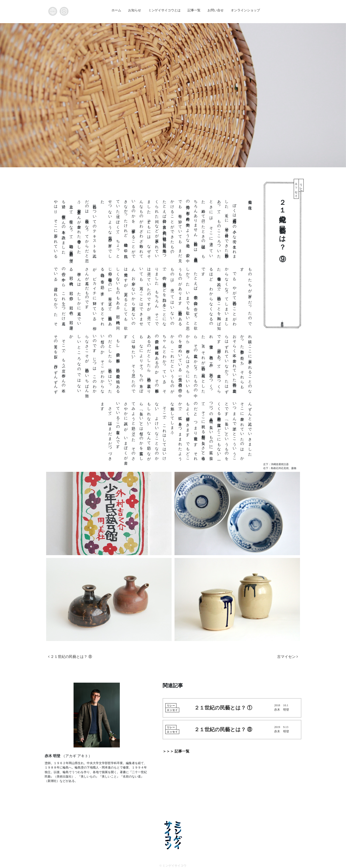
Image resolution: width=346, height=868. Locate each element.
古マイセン (287, 657)
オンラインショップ (245, 10)
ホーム (116, 10)
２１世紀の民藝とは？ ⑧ (70, 657)
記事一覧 (194, 10)
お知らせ (135, 10)
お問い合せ (216, 10)
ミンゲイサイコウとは (164, 10)
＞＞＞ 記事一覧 (176, 751)
